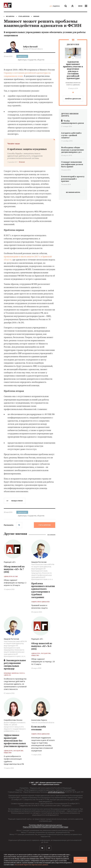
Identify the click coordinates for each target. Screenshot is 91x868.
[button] (73, 92)
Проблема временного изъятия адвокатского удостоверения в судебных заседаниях (43, 590)
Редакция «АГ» (10, 562)
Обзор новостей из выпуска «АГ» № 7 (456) (14, 569)
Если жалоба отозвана (39, 728)
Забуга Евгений (30, 47)
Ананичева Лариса (39, 720)
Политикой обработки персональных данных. (32, 865)
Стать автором (24, 16)
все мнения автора (73, 192)
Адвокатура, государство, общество (31, 60)
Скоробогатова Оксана (13, 720)
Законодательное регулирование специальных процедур (15, 664)
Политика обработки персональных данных (45, 825)
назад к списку (15, 501)
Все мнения (51, 535)
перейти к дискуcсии (73, 99)
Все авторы (10, 16)
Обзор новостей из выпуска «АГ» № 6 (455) (42, 646)
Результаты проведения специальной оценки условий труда (45, 827)
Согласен (80, 860)
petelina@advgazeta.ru (56, 792)
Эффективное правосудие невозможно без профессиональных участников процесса (16, 741)
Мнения (36, 16)
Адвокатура (22, 56)
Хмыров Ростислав (39, 562)
